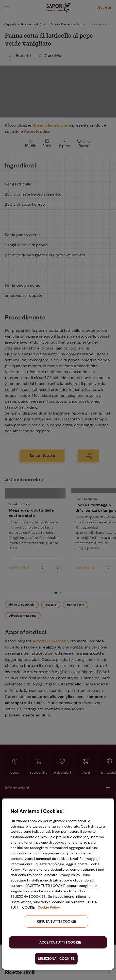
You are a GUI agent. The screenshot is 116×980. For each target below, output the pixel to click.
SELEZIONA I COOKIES (56, 959)
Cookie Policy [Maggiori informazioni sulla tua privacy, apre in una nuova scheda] (49, 907)
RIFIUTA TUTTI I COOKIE (56, 921)
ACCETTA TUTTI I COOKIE (60, 942)
